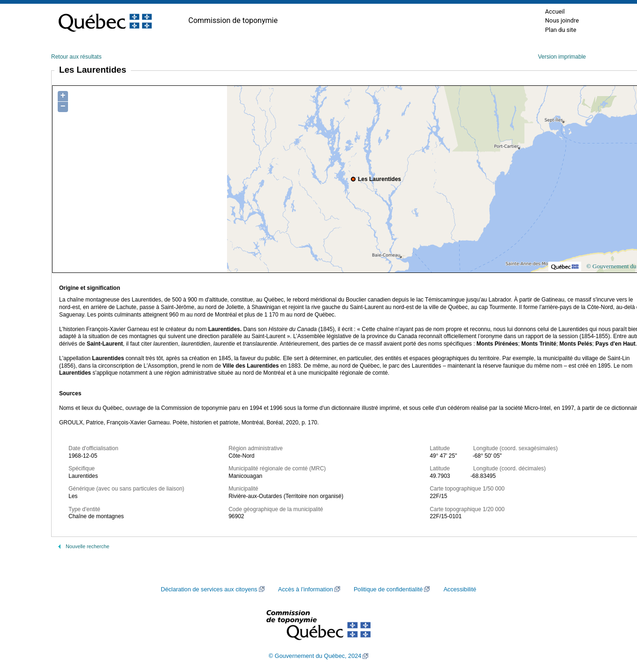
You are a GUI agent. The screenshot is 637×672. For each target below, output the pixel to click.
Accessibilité (460, 589)
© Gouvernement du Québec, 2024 (315, 656)
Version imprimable (562, 57)
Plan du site (561, 30)
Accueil (555, 11)
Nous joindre (562, 20)
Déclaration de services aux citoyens (209, 589)
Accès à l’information (306, 589)
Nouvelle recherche (87, 546)
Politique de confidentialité (388, 589)
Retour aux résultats (76, 57)
